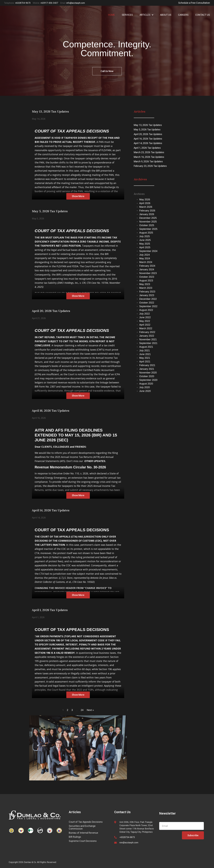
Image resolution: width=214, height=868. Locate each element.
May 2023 (145, 284)
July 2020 (144, 387)
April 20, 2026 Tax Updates (148, 134)
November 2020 (148, 373)
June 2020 (145, 391)
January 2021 (147, 369)
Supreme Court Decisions (83, 841)
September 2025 (148, 229)
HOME (112, 15)
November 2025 (148, 222)
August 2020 (146, 384)
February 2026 (147, 211)
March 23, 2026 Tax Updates (149, 152)
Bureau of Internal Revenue (83, 833)
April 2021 (145, 362)
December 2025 (148, 218)
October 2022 (147, 303)
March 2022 (146, 328)
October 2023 (147, 277)
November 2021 (148, 339)
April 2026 (145, 203)
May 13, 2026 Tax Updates (148, 125)
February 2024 (147, 266)
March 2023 (146, 288)
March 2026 (146, 207)
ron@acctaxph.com (129, 843)
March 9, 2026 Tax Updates (148, 161)
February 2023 (147, 292)
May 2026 (145, 200)
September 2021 (148, 343)
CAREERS (183, 15)
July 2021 (144, 351)
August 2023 (146, 281)
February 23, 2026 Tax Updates (150, 166)
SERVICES (127, 15)
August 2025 (146, 233)
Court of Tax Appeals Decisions (86, 822)
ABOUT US (166, 15)
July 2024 (144, 255)
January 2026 (147, 214)
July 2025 (144, 236)
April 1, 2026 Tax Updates (147, 148)
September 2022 (148, 306)
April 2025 (145, 247)
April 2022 (145, 325)
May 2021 (145, 358)
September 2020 (148, 380)
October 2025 (147, 225)
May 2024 (145, 258)
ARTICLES (146, 15)
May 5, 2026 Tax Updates (147, 130)
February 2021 (147, 365)
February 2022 (147, 332)
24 (82, 710)
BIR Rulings (75, 837)
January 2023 (147, 295)
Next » (90, 710)
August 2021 (146, 347)
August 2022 (146, 310)
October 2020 (147, 376)
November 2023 (148, 273)
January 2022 (147, 336)
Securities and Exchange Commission (82, 827)
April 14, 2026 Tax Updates (148, 143)
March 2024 (146, 262)
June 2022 (145, 317)
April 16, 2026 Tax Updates (148, 139)
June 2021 (145, 354)
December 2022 (148, 299)
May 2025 (145, 244)
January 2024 (147, 270)
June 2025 (145, 240)
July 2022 (144, 314)
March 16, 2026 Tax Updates (149, 157)
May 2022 (145, 321)
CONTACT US (203, 15)
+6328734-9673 (127, 837)
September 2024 (148, 251)
